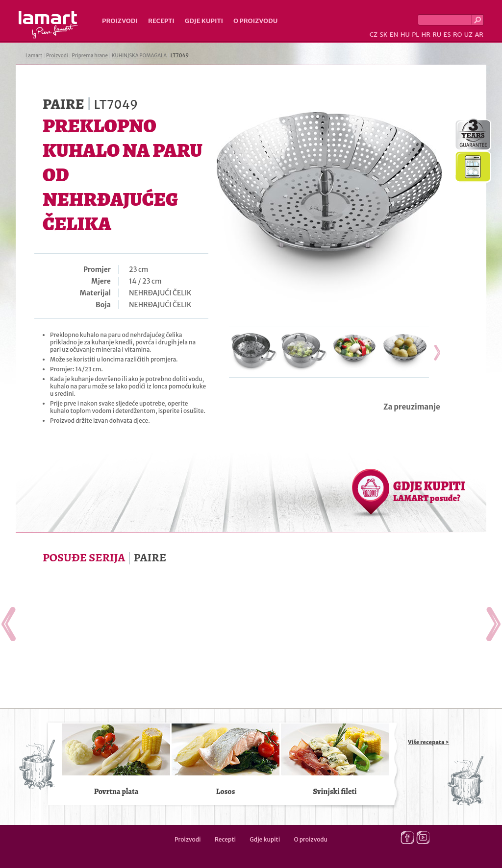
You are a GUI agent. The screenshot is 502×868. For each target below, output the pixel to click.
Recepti (161, 21)
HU (405, 35)
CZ (374, 35)
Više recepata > (428, 742)
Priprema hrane (90, 56)
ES (447, 35)
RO (457, 35)
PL (415, 35)
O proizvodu (255, 21)
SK (383, 35)
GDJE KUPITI (429, 491)
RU (437, 35)
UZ (468, 35)
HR (426, 35)
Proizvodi (120, 21)
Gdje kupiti (204, 21)
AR (479, 35)
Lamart (48, 25)
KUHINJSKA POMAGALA (140, 56)
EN (394, 35)
